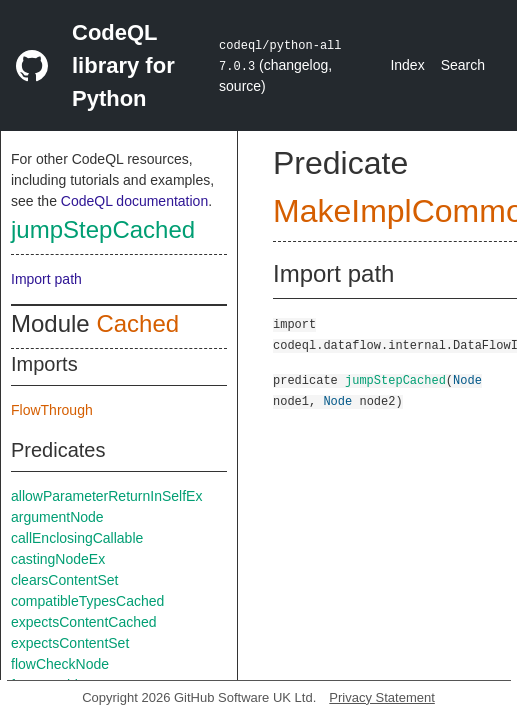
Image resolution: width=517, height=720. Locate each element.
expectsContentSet (70, 643)
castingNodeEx (58, 559)
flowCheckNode (60, 664)
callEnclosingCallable (77, 538)
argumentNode (57, 517)
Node (467, 379)
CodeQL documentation (134, 201)
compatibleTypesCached (87, 601)
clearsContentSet (64, 580)
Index (407, 65)
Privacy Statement (382, 697)
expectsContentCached (84, 622)
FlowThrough (52, 410)
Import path (46, 279)
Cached (137, 323)
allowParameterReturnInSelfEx (106, 496)
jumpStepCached (103, 229)
